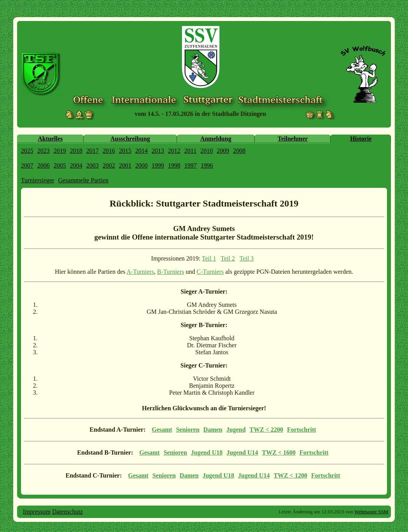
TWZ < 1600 (279, 452)
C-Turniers (210, 272)
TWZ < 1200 (290, 475)
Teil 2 (228, 258)
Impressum (37, 512)
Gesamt (162, 430)
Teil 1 (209, 258)
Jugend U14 (242, 452)
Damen (213, 430)
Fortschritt (302, 430)
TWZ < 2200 (266, 430)
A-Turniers (140, 272)
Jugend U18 (207, 452)
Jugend (236, 430)
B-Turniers (171, 272)
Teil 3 (247, 258)
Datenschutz (67, 512)
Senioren (188, 430)
